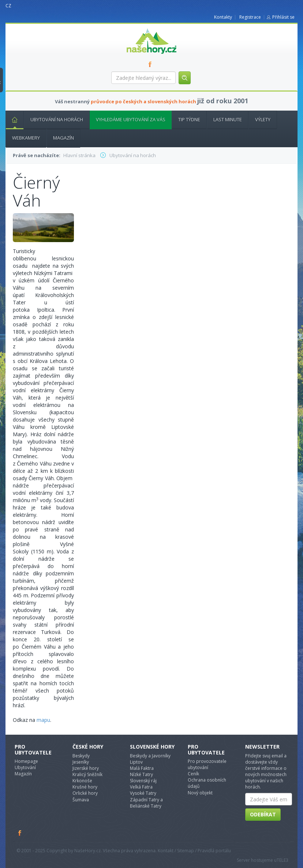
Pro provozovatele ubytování (207, 764)
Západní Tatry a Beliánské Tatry (146, 803)
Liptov (136, 762)
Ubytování (25, 767)
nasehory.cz (138, 28)
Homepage (26, 761)
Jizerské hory (86, 768)
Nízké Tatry (141, 774)
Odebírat (263, 814)
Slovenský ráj (143, 781)
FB (151, 64)
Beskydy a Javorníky (150, 756)
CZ (8, 6)
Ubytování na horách (57, 119)
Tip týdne (189, 119)
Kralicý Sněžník (87, 774)
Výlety (263, 119)
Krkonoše (82, 781)
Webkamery (26, 138)
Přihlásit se (283, 17)
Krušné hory (85, 787)
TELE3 (283, 860)
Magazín (63, 138)
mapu (43, 720)
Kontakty (223, 17)
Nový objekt (200, 793)
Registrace (250, 17)
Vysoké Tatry (143, 793)
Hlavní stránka (12, 119)
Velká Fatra (141, 787)
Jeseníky (81, 762)
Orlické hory (85, 793)
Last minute (228, 119)
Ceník (193, 774)
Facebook (20, 833)
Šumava (81, 800)
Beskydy (81, 756)
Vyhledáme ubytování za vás (131, 119)
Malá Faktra (142, 768)
